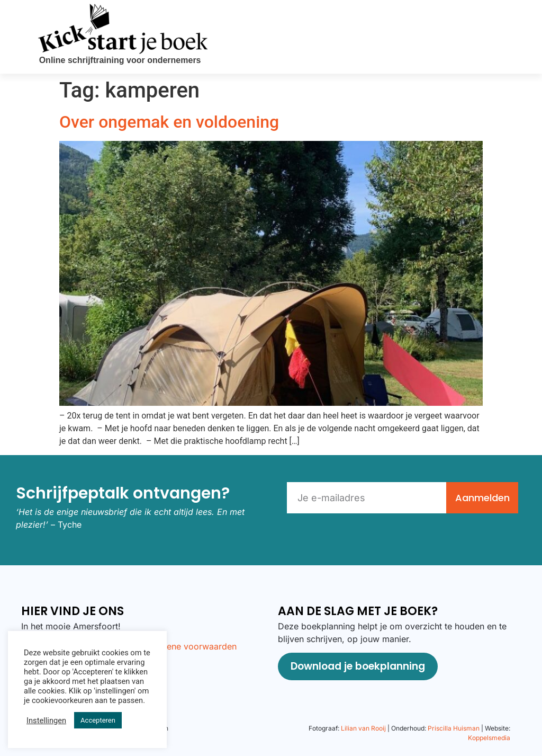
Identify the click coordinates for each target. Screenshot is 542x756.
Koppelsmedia (489, 738)
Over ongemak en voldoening (169, 122)
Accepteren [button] (98, 720)
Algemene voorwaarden (189, 646)
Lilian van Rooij (363, 728)
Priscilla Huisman (454, 728)
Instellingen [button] (46, 721)
